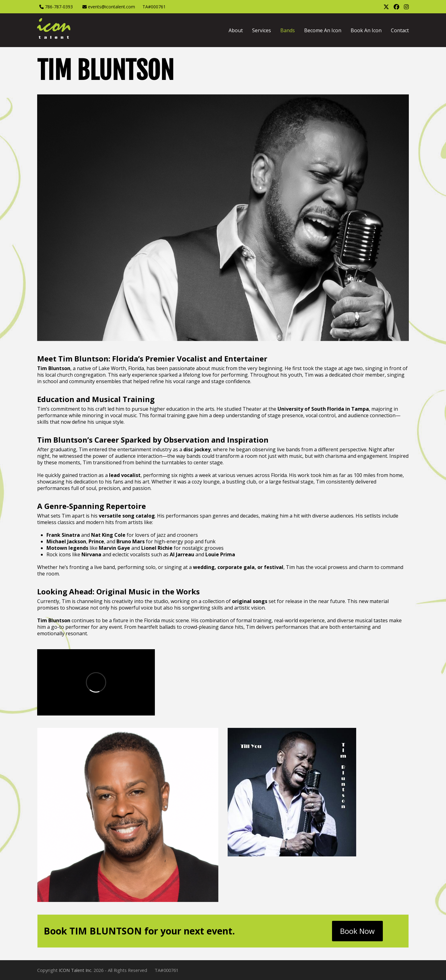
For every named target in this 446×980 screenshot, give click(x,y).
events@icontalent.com (111, 7)
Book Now (357, 931)
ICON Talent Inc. (76, 970)
